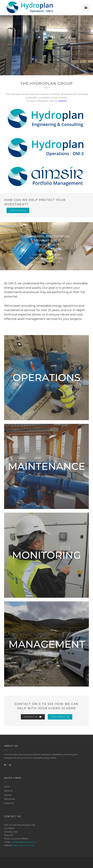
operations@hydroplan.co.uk (23, 842)
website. (62, 101)
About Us (8, 791)
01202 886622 (60, 717)
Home (7, 787)
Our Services (18, 210)
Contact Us (33, 717)
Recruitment (10, 799)
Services (8, 795)
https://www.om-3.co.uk (23, 845)
